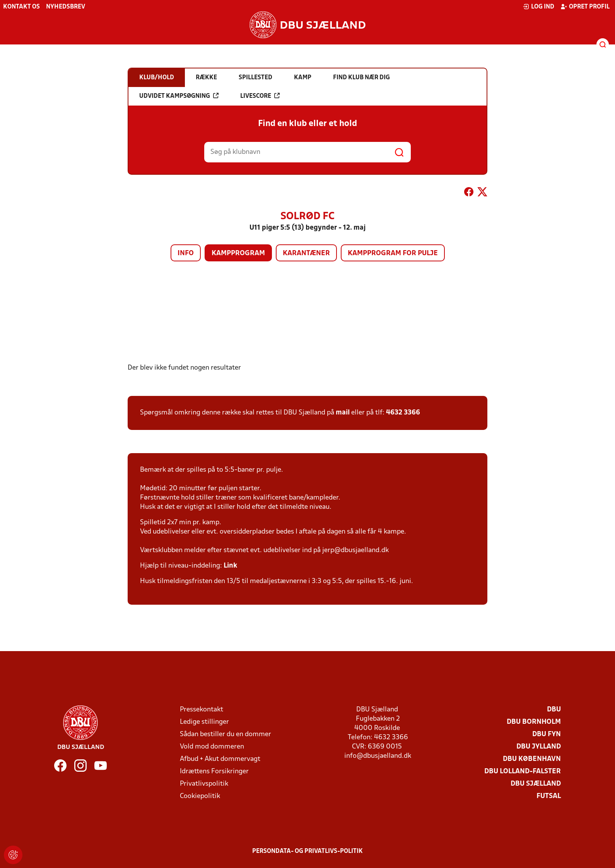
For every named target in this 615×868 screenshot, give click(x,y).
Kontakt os (21, 7)
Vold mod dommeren (212, 747)
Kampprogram (238, 253)
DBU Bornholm (534, 722)
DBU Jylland (539, 747)
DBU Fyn (547, 734)
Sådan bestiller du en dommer (226, 734)
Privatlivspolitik (204, 784)
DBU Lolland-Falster (523, 772)
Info (186, 253)
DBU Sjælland (536, 784)
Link (230, 566)
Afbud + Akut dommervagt (220, 759)
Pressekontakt (202, 710)
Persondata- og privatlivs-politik (307, 851)
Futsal (549, 796)
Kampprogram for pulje (393, 253)
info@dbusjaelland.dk (378, 756)
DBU (554, 710)
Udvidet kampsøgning (179, 96)
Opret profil (585, 7)
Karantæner (306, 253)
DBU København (532, 759)
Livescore (260, 96)
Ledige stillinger (204, 722)
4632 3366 (403, 413)
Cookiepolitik (200, 796)
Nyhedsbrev (66, 7)
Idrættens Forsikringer (214, 772)
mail (343, 413)
